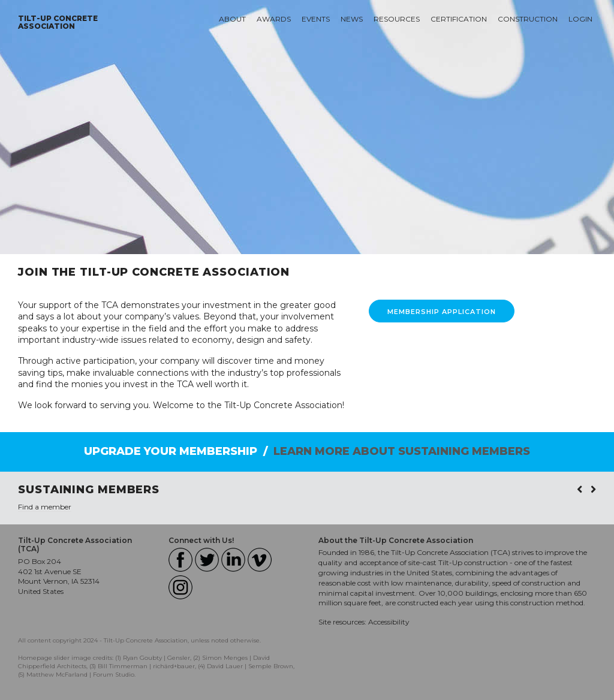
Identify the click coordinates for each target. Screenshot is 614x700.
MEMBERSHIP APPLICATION (442, 312)
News (352, 19)
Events (316, 19)
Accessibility (389, 622)
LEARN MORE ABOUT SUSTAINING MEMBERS (402, 451)
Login (580, 19)
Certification (459, 19)
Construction (528, 19)
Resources (397, 19)
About (232, 19)
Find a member (45, 507)
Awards (274, 19)
